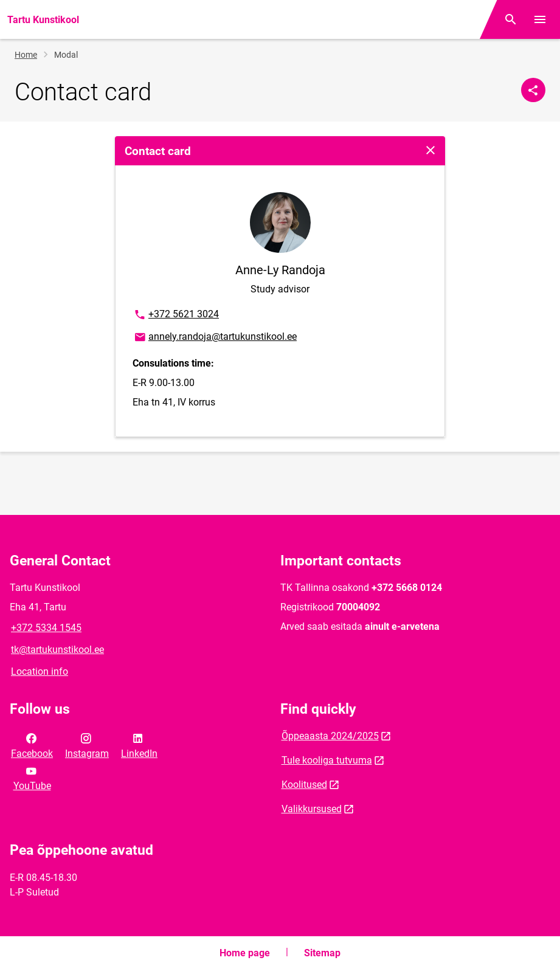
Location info (40, 671)
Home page (245, 953)
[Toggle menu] (540, 19)
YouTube (32, 778)
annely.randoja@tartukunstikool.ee (215, 337)
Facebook (32, 745)
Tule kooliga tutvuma (327, 760)
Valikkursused (312, 809)
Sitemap (322, 953)
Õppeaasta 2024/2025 (330, 736)
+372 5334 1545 (46, 628)
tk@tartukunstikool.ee (57, 650)
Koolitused (304, 785)
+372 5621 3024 (176, 315)
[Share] (533, 90)
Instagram (87, 745)
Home (26, 55)
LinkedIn (139, 745)
